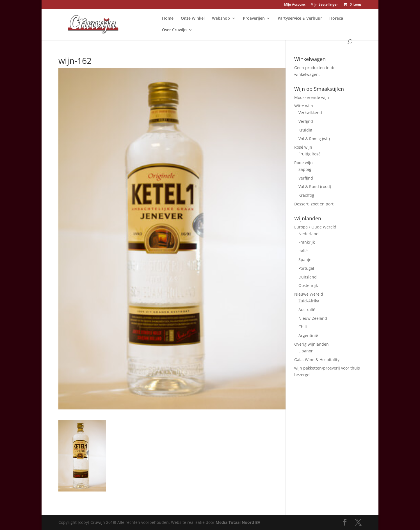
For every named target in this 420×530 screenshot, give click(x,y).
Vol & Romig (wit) (314, 139)
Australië (307, 310)
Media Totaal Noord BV (238, 522)
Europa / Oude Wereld (315, 227)
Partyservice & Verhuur (300, 19)
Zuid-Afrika (309, 301)
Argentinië (308, 335)
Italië (303, 251)
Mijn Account (295, 5)
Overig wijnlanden (311, 344)
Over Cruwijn (174, 30)
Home (168, 19)
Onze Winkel (193, 19)
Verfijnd (306, 121)
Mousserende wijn (312, 97)
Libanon (306, 351)
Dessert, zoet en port (314, 204)
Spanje (305, 260)
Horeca (336, 19)
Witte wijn (304, 106)
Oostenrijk (308, 285)
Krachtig (306, 195)
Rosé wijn (303, 147)
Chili (303, 327)
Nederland (309, 234)
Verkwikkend (310, 113)
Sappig (305, 169)
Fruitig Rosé (310, 154)
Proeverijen (254, 19)
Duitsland (308, 277)
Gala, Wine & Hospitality (317, 360)
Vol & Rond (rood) (315, 186)
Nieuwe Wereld (309, 294)
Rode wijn (303, 163)
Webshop (221, 19)
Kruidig (305, 130)
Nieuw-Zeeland (313, 318)
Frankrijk (307, 242)
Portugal (306, 268)
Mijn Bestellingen (325, 5)
